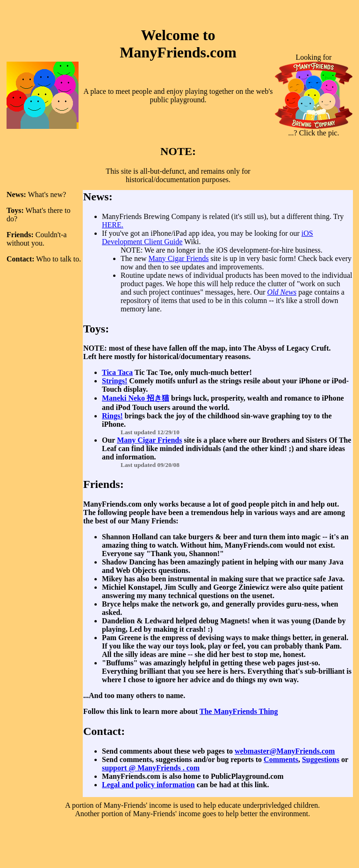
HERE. (113, 225)
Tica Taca (117, 372)
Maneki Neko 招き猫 (136, 398)
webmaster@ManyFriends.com (285, 751)
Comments (281, 759)
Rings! (112, 416)
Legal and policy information (148, 785)
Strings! (115, 381)
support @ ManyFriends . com (151, 768)
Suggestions (321, 759)
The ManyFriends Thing (239, 711)
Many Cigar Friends (179, 258)
